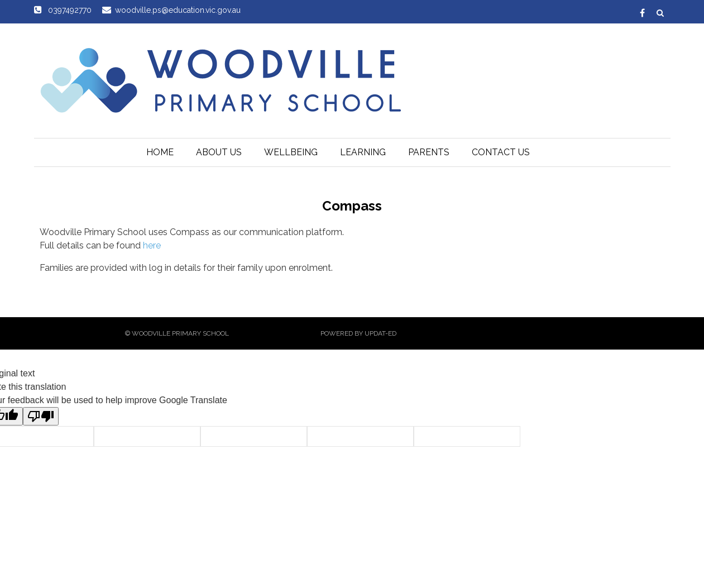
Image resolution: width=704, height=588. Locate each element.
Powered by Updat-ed (358, 333)
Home (160, 152)
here (152, 245)
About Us (219, 152)
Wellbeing (291, 152)
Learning (363, 152)
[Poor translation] (41, 416)
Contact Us (501, 152)
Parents (429, 152)
